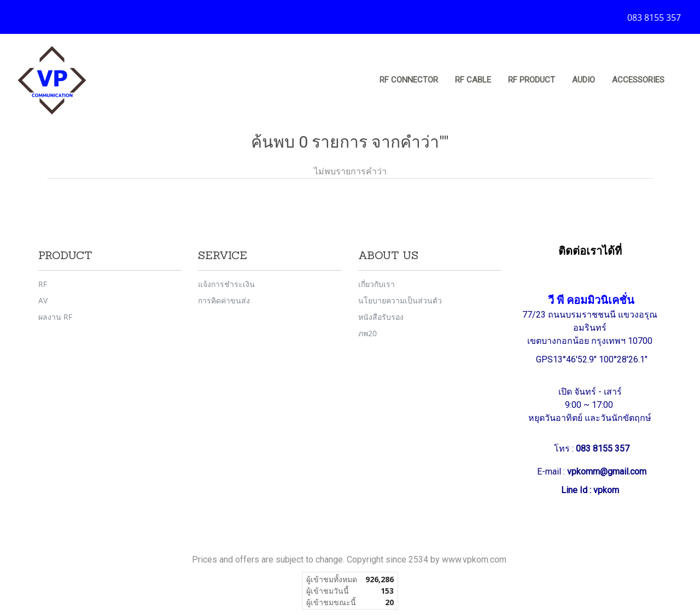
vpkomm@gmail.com (607, 471)
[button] (683, 80)
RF (43, 284)
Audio (584, 80)
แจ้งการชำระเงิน (226, 284)
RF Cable (473, 80)
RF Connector (409, 80)
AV (43, 300)
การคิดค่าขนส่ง (224, 300)
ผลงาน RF (55, 317)
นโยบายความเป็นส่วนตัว (400, 300)
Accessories (638, 80)
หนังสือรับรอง (381, 317)
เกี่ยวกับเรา (377, 284)
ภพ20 (367, 333)
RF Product (532, 80)
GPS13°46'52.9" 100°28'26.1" (593, 359)
